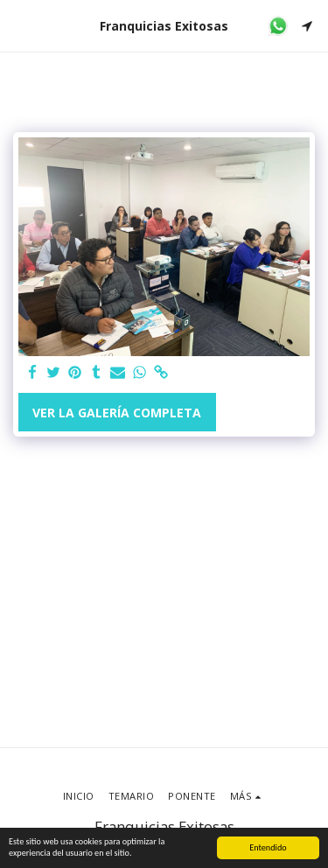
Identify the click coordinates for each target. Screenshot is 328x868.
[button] (19, 25)
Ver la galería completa (117, 413)
